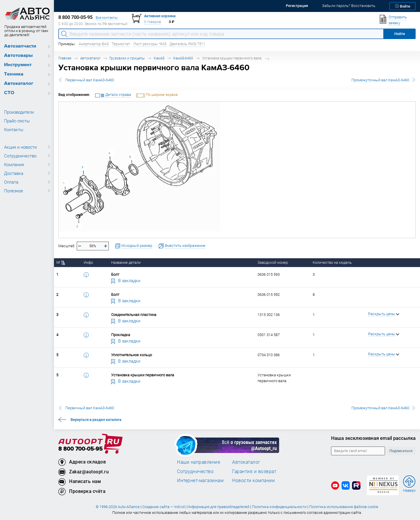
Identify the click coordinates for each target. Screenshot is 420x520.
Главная (65, 58)
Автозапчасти (20, 46)
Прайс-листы (17, 121)
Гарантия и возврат (254, 471)
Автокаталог (19, 84)
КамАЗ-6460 (183, 58)
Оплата (11, 182)
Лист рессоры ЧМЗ (150, 44)
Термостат (121, 44)
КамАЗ (159, 58)
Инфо (88, 262)
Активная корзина (160, 16)
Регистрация (297, 6)
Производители (19, 112)
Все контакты (107, 18)
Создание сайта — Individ (163, 507)
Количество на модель (332, 262)
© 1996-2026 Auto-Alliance (118, 507)
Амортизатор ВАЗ (94, 44)
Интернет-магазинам (200, 480)
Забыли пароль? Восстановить (349, 6)
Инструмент (18, 65)
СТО (9, 93)
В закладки (126, 280)
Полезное (14, 191)
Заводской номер (273, 262)
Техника (14, 74)
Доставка (14, 173)
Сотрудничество (20, 156)
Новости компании (253, 480)
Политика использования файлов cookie (344, 507)
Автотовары (18, 56)
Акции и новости (20, 147)
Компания (14, 164)
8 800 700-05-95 (80, 449)
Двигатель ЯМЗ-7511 (187, 44)
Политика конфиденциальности (279, 507)
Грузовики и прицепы (127, 58)
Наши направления (199, 462)
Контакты (14, 129)
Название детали (126, 262)
